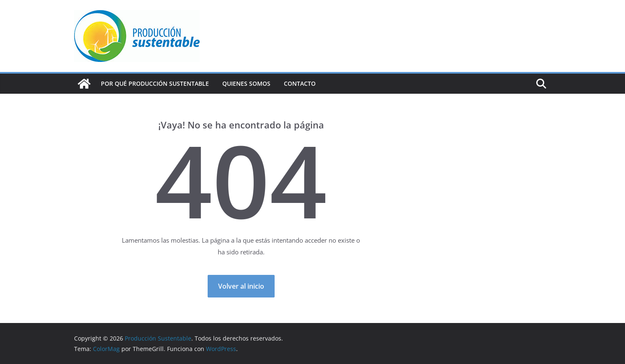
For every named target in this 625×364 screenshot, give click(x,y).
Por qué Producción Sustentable (155, 83)
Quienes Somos (246, 83)
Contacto (300, 83)
